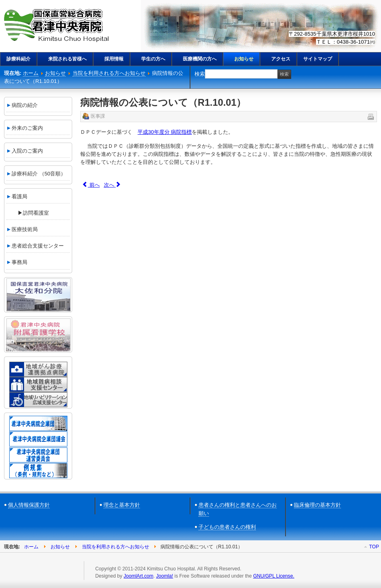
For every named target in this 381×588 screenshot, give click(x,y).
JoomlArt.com (138, 576)
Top (374, 547)
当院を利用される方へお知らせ (109, 73)
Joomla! (164, 576)
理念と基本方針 (122, 505)
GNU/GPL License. (274, 576)
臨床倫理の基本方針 (317, 505)
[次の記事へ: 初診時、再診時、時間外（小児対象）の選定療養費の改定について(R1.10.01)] (113, 185)
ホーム (31, 73)
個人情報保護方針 (29, 505)
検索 (200, 74)
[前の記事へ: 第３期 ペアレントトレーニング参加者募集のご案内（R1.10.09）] (91, 185)
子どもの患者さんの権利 (227, 527)
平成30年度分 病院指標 (165, 132)
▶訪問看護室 (28, 213)
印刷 (370, 116)
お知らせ (55, 73)
